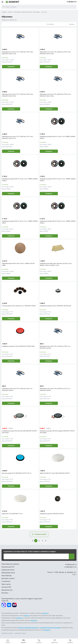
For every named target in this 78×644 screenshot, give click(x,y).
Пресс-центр (6, 584)
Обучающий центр (8, 573)
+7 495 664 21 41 (72, 2)
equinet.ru (45, 613)
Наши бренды (7, 575)
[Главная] (8, 641)
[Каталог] (23, 641)
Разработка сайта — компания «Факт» (14, 633)
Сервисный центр (8, 570)
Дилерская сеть (7, 590)
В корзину (11, 67)
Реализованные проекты (10, 564)
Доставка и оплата (8, 578)
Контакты (5, 593)
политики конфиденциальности (28, 628)
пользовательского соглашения (50, 628)
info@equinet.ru (71, 564)
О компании (6, 581)
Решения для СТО (8, 567)
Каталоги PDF (6, 587)
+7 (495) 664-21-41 (70, 567)
